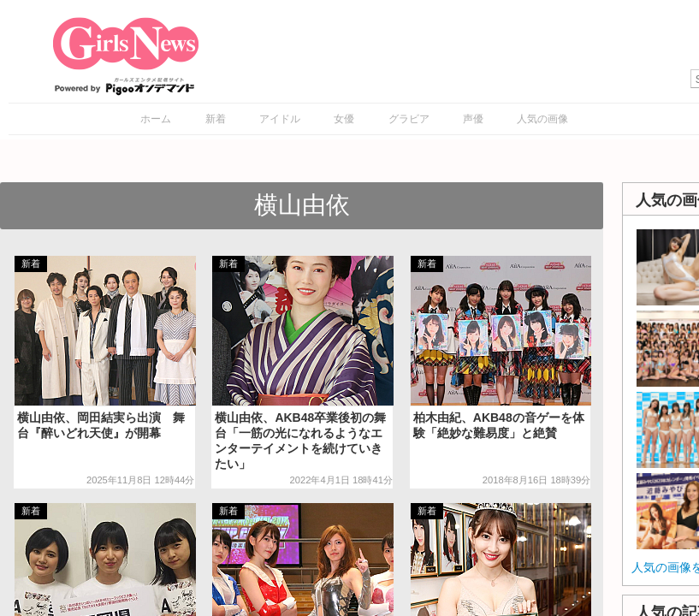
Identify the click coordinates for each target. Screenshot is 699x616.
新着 (216, 119)
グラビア (409, 119)
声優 (473, 119)
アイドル (280, 119)
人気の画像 (542, 119)
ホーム (156, 119)
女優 (344, 119)
